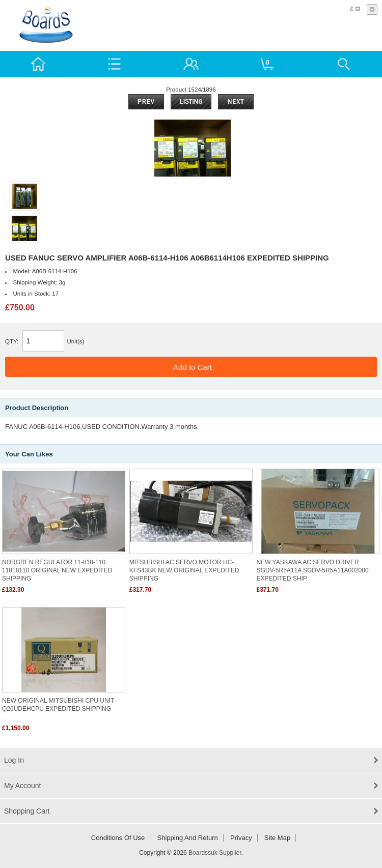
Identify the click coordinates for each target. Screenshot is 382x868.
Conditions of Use (118, 838)
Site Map (277, 838)
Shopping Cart (27, 811)
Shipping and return (188, 838)
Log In (14, 760)
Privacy (241, 838)
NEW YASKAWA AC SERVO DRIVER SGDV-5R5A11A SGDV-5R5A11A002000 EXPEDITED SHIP (313, 570)
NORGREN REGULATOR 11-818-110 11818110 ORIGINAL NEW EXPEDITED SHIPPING (57, 570)
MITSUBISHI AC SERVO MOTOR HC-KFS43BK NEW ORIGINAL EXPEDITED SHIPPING (184, 570)
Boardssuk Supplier (215, 853)
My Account (22, 786)
